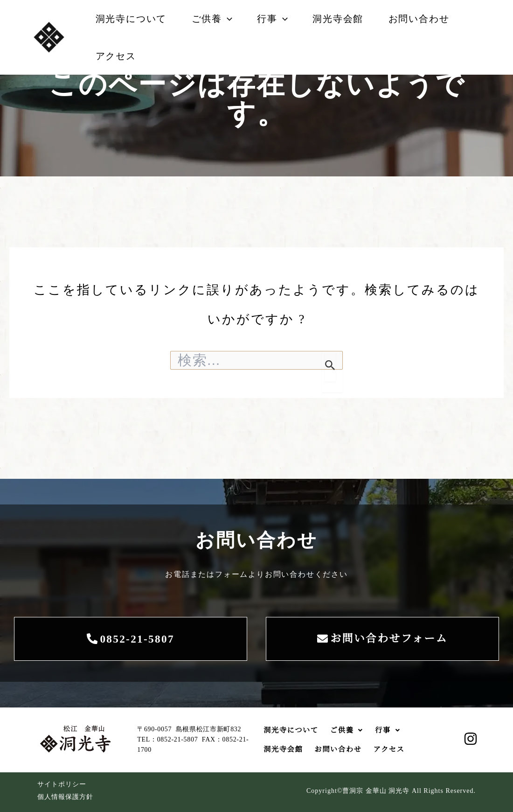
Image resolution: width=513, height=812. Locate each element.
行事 (280, 19)
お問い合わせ (433, 19)
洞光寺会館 (349, 19)
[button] (232, 19)
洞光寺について (133, 19)
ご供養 (217, 19)
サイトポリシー (62, 784)
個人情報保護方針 (65, 797)
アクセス (117, 56)
